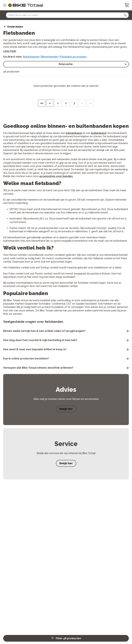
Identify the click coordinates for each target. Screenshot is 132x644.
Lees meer (10, 51)
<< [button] (42, 103)
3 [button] (74, 103)
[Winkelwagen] (127, 5)
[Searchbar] (66, 15)
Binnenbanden (50, 57)
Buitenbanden (31, 57)
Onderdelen (15, 27)
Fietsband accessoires (73, 57)
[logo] (25, 5)
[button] (125, 15)
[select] (66, 64)
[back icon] (4, 27)
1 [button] (58, 103)
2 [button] (66, 103)
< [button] (50, 103)
